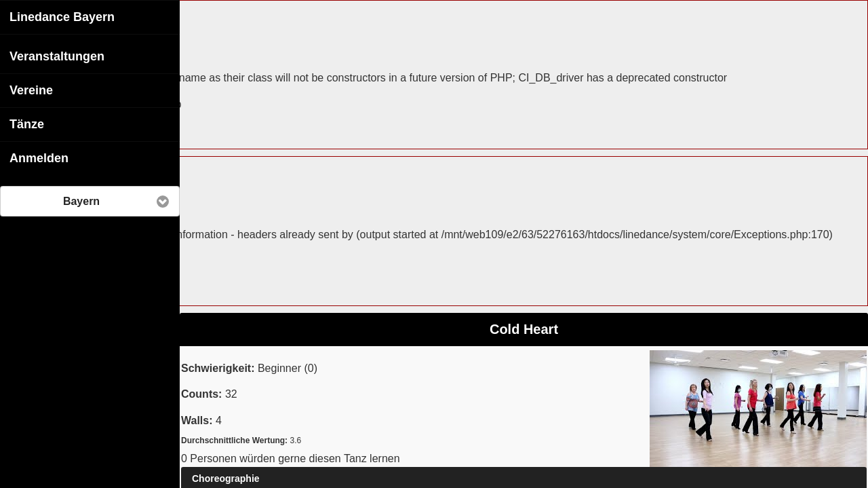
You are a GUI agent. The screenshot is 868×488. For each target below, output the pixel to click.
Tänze (27, 124)
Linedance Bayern (62, 16)
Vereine (31, 90)
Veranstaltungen (57, 56)
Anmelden (39, 157)
